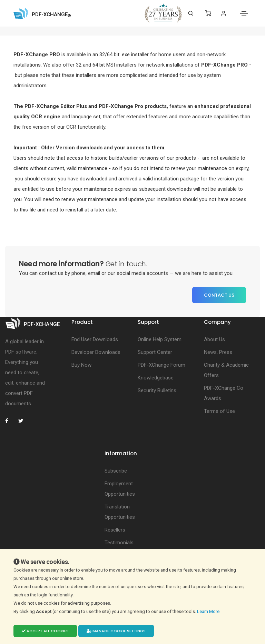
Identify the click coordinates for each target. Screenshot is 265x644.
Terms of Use (219, 411)
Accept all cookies (45, 631)
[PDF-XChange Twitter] (23, 421)
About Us (214, 339)
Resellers (115, 530)
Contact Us (219, 295)
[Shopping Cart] (208, 13)
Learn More (209, 611)
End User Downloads (95, 339)
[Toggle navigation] (244, 14)
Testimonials (119, 543)
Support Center (155, 352)
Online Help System (160, 339)
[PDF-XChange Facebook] (10, 421)
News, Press (218, 352)
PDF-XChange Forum (161, 365)
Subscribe (116, 471)
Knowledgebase (156, 378)
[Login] (223, 13)
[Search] (191, 13)
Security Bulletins (157, 390)
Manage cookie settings (116, 631)
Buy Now (81, 365)
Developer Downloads (96, 352)
